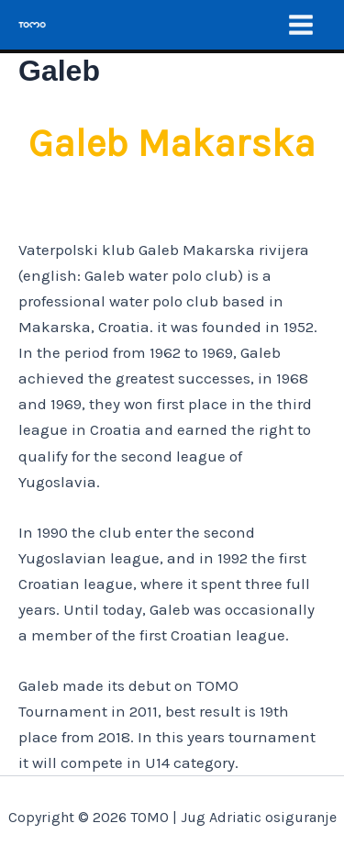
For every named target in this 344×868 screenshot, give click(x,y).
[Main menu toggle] (301, 25)
